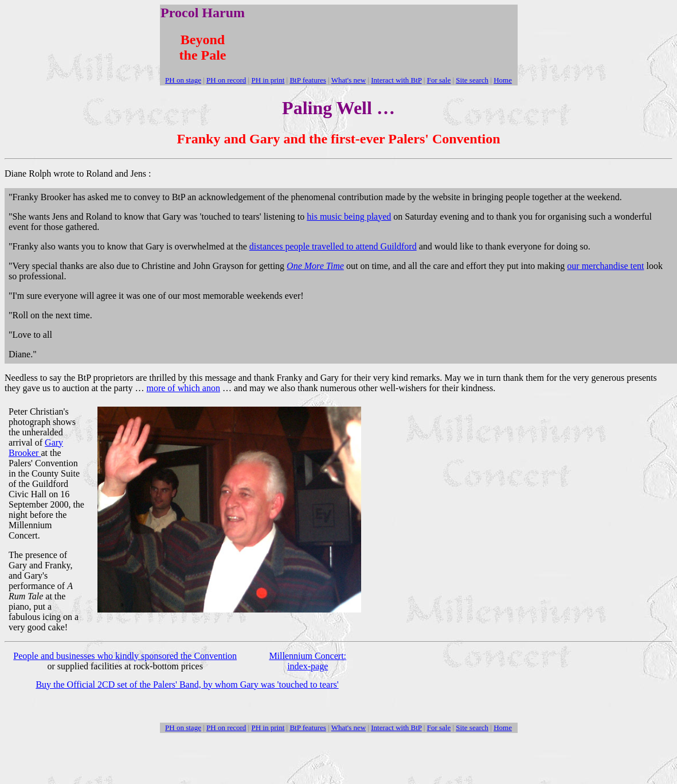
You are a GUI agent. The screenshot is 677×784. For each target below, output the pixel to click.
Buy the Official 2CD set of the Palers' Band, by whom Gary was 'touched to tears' (187, 684)
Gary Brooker (36, 448)
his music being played (349, 217)
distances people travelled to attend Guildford (333, 246)
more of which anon (183, 388)
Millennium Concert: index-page (308, 661)
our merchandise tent (605, 266)
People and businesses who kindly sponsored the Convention (125, 656)
